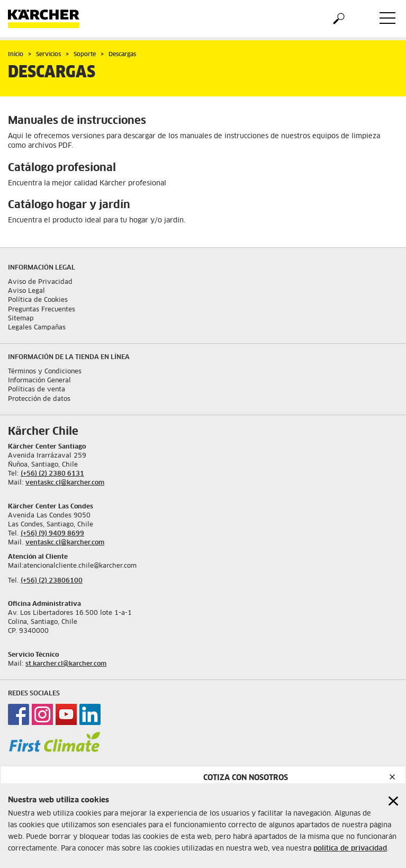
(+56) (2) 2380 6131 (52, 474)
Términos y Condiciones (45, 372)
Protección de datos (39, 399)
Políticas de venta (37, 390)
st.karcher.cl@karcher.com (66, 664)
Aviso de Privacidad (40, 282)
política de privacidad (350, 849)
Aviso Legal (26, 291)
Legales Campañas (37, 328)
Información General (39, 381)
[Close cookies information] (393, 801)
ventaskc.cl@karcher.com (65, 483)
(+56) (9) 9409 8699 (52, 534)
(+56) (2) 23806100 (52, 581)
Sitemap (21, 319)
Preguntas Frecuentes (42, 310)
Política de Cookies (38, 300)
